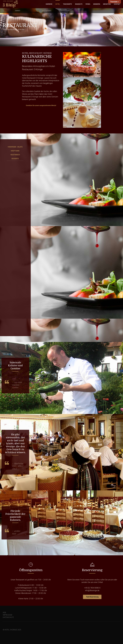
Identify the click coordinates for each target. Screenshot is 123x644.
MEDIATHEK (107, 4)
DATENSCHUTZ (8, 617)
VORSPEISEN (12, 147)
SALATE (20, 147)
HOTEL (58, 4)
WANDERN (97, 4)
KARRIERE (49, 4)
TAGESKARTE (67, 4)
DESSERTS (15, 159)
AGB (4, 613)
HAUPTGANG (15, 151)
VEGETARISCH (15, 155)
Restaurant (47, 11)
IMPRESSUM (7, 615)
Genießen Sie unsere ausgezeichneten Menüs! (41, 105)
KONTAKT (117, 4)
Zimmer (17, 11)
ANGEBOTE (79, 4)
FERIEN (88, 4)
